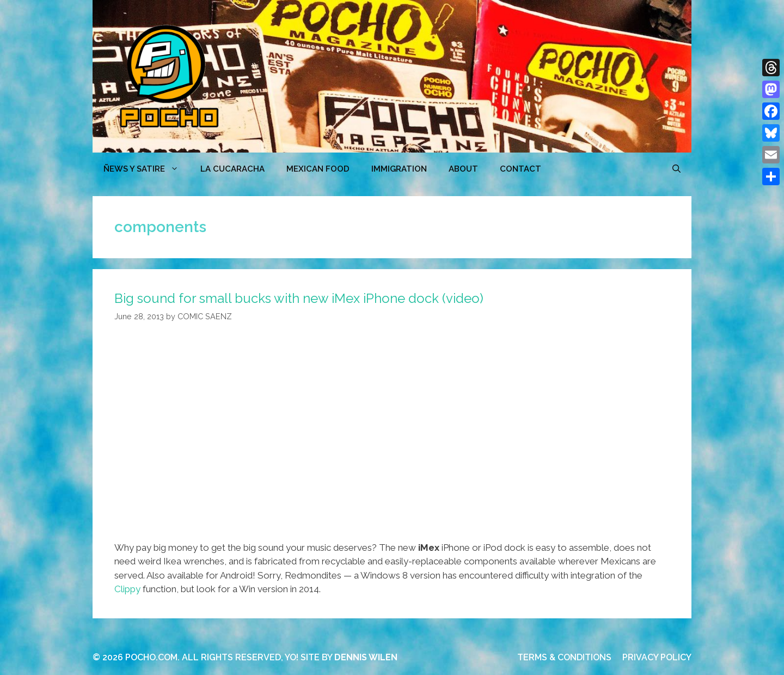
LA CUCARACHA (232, 169)
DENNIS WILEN (366, 657)
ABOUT (463, 169)
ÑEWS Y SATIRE (146, 169)
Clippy (127, 589)
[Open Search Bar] (676, 169)
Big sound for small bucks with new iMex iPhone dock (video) (299, 298)
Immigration (399, 169)
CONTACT (520, 169)
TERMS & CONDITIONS (564, 657)
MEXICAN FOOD (318, 169)
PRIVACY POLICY (657, 657)
